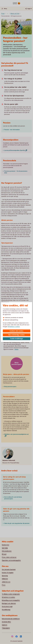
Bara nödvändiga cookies (17, 335)
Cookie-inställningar (16, 339)
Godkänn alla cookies (17, 331)
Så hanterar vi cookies (14, 327)
